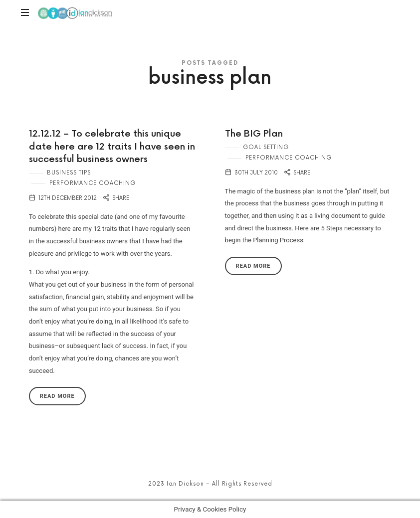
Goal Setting (266, 147)
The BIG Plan (254, 134)
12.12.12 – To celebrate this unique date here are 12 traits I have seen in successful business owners (112, 147)
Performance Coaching (93, 183)
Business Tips (69, 173)
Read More (57, 396)
